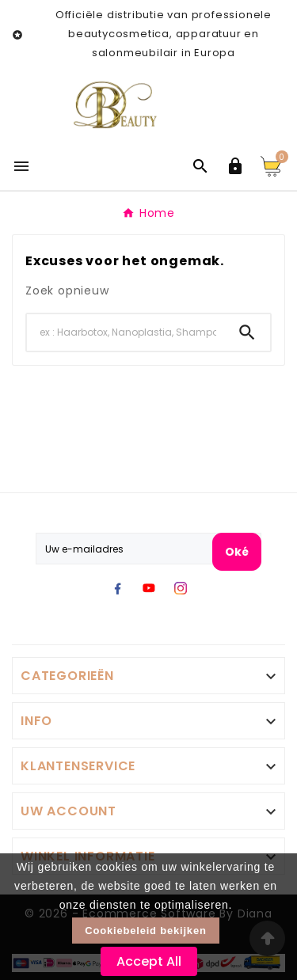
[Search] (126, 332)
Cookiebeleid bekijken (145, 931)
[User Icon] (235, 166)
